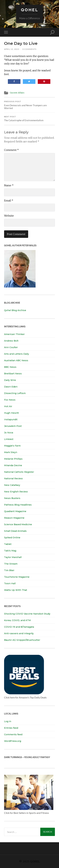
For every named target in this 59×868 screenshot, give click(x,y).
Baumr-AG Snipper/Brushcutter (22, 640)
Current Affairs (17, 93)
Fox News (10, 400)
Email (9, 201)
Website (9, 216)
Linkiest (9, 439)
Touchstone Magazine (17, 577)
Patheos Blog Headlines (18, 505)
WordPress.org (13, 741)
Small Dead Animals (15, 531)
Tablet (8, 544)
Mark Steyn (11, 452)
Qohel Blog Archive (15, 310)
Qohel (30, 10)
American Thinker (14, 334)
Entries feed (11, 728)
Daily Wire (10, 380)
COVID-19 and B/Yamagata (19, 627)
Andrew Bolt (11, 341)
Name (9, 185)
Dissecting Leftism (15, 393)
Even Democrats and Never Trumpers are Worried (29, 105)
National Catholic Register (19, 472)
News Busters (12, 498)
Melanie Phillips (13, 459)
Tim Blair (9, 570)
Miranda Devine (13, 465)
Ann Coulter (11, 347)
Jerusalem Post (13, 426)
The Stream (11, 564)
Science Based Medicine (18, 524)
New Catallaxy (12, 485)
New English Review (16, 492)
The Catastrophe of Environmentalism (29, 119)
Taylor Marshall (13, 557)
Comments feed (13, 734)
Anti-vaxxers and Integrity (19, 633)
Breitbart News (13, 374)
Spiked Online (12, 538)
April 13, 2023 (12, 49)
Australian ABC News (16, 360)
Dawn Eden (11, 387)
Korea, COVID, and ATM (17, 620)
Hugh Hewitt (11, 413)
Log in (8, 721)
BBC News (10, 367)
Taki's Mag (10, 551)
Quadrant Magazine (15, 511)
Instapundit (11, 419)
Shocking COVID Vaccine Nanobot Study (27, 614)
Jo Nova (9, 433)
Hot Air (8, 406)
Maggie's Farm (12, 446)
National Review (13, 479)
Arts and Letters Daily (17, 354)
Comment (11, 150)
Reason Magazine (14, 518)
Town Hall (10, 583)
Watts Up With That (16, 590)
